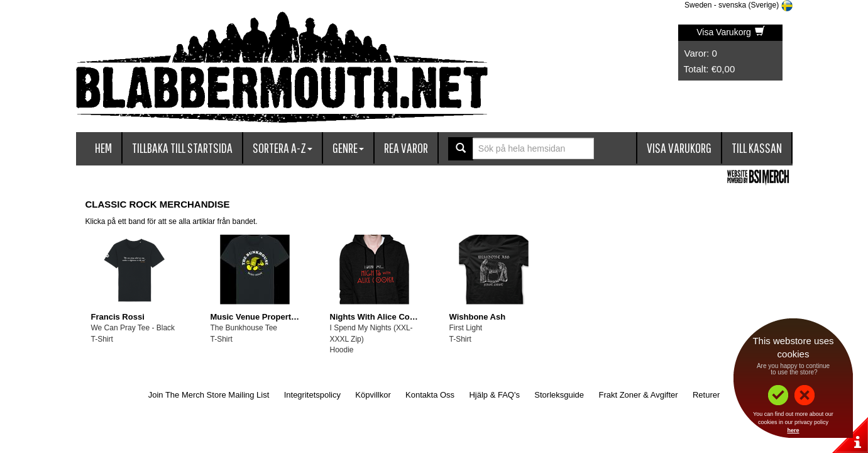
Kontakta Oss (430, 395)
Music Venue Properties (257, 317)
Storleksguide (559, 395)
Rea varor (406, 148)
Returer (706, 395)
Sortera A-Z (283, 148)
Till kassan (757, 148)
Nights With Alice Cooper (379, 317)
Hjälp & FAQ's (494, 395)
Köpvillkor (373, 395)
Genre (348, 148)
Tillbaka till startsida (182, 148)
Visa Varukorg (731, 32)
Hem (103, 148)
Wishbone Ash (478, 317)
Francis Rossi (118, 317)
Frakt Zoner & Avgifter (638, 395)
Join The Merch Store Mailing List (209, 395)
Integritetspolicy (312, 395)
